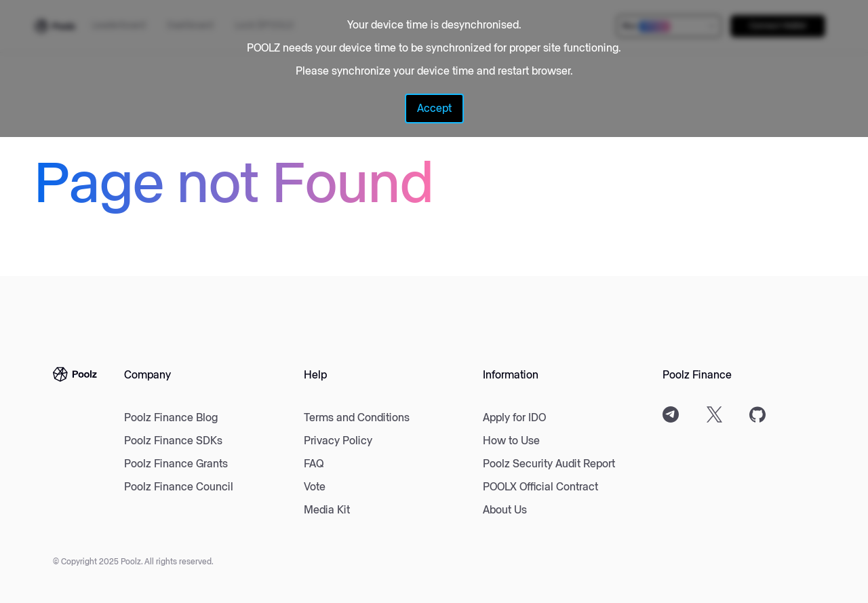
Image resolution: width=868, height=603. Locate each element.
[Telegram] (671, 414)
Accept (434, 109)
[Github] (757, 414)
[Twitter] (714, 414)
